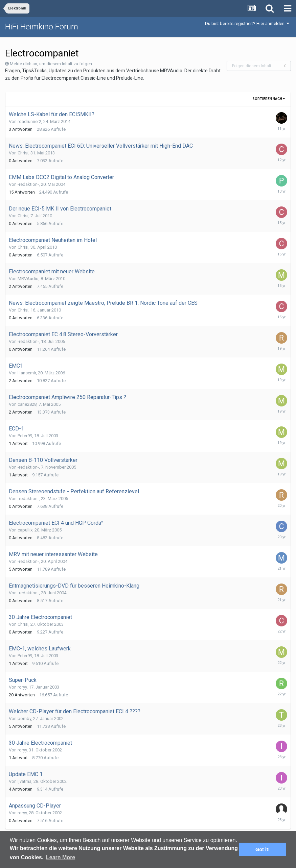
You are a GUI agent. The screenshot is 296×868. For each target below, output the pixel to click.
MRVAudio (28, 279)
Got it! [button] (263, 849)
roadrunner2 (29, 121)
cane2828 (27, 404)
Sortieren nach (269, 99)
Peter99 (25, 436)
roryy (22, 687)
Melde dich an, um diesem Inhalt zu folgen (51, 64)
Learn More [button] (61, 857)
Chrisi (23, 153)
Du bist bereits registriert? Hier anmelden (247, 23)
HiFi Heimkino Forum (42, 27)
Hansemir (27, 373)
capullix (25, 530)
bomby (24, 718)
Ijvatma (25, 781)
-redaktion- (28, 184)
